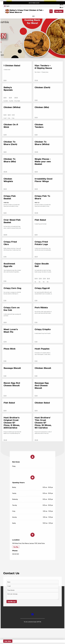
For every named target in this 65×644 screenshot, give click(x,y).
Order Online (59, 11)
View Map (16, 547)
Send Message (12, 602)
